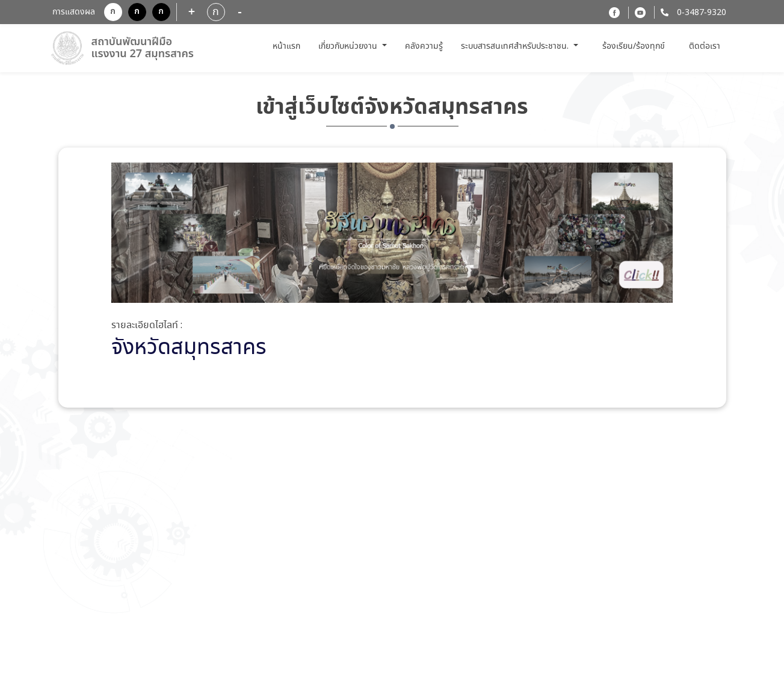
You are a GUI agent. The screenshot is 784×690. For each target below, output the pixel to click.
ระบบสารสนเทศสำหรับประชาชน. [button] (516, 46)
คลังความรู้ (424, 46)
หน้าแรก (288, 46)
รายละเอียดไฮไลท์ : (147, 326)
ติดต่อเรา (705, 46)
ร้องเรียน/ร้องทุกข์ (634, 47)
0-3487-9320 (700, 13)
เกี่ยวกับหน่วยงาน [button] (349, 46)
